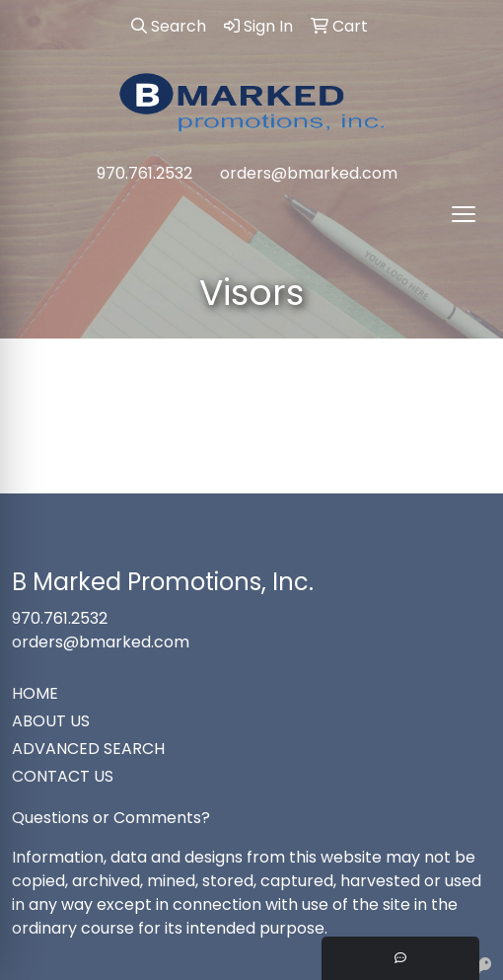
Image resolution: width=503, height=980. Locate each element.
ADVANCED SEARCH (88, 749)
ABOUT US (51, 721)
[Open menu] (464, 214)
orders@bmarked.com (309, 173)
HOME (35, 693)
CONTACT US (63, 776)
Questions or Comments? (111, 818)
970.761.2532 (144, 173)
